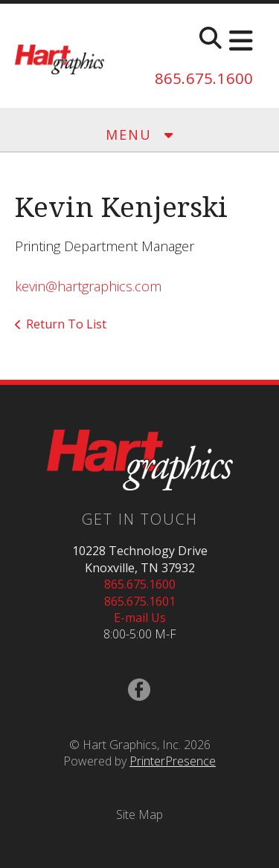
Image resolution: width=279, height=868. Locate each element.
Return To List (66, 324)
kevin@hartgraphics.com (88, 286)
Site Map (139, 814)
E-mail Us (140, 618)
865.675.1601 (140, 601)
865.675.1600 (204, 78)
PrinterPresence (173, 761)
